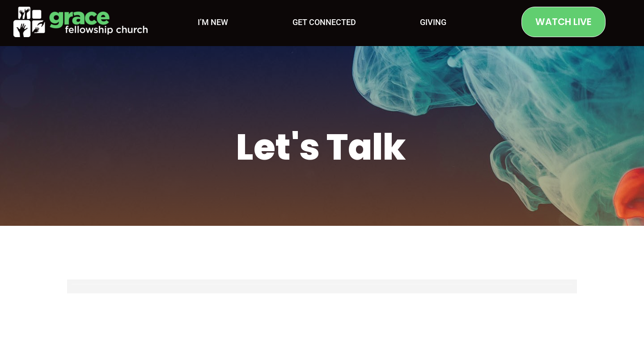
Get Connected (324, 22)
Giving (433, 22)
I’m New (213, 22)
